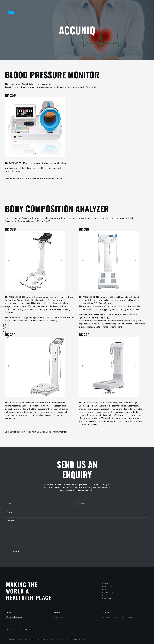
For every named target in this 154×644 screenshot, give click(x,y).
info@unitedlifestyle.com (14, 617)
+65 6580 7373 (59, 617)
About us (107, 586)
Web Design (56, 640)
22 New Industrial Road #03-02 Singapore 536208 (118, 617)
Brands (106, 589)
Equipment (108, 593)
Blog (105, 596)
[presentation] (23, 539)
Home (105, 583)
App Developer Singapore (73, 640)
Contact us (108, 599)
